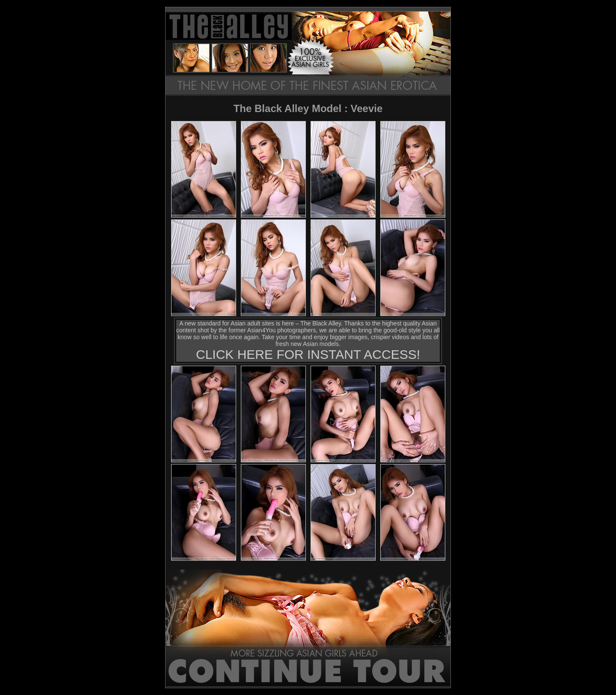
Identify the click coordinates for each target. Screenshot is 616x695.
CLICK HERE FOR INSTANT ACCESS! (308, 354)
